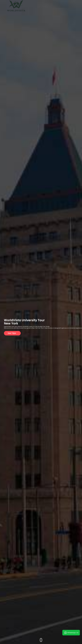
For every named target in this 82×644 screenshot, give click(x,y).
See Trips (12, 333)
